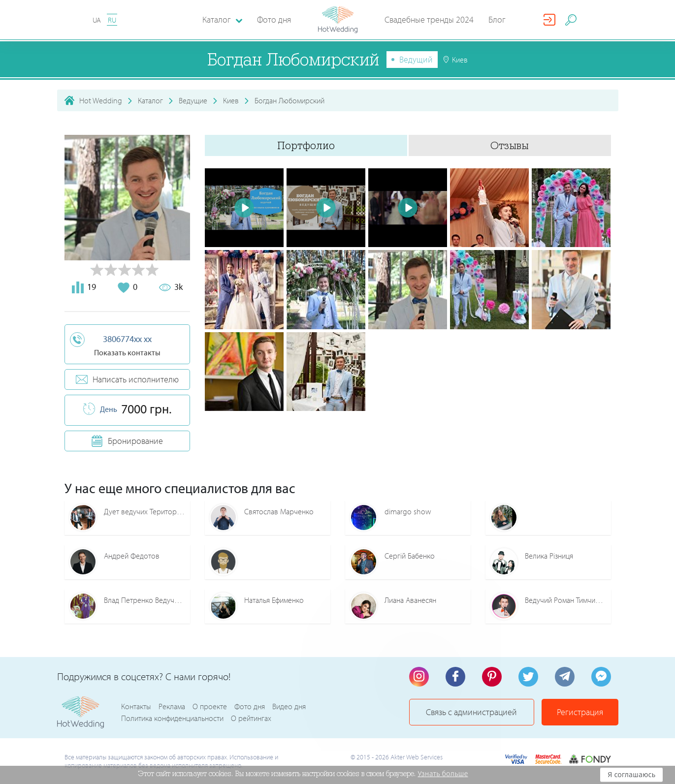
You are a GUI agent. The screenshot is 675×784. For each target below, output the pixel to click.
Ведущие (193, 100)
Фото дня (274, 19)
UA (97, 20)
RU (112, 20)
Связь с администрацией (471, 712)
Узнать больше (443, 774)
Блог (497, 19)
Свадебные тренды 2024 (429, 19)
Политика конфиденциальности (172, 718)
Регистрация (580, 712)
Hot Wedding (101, 100)
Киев (231, 100)
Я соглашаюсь (631, 775)
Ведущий (416, 59)
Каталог (150, 100)
